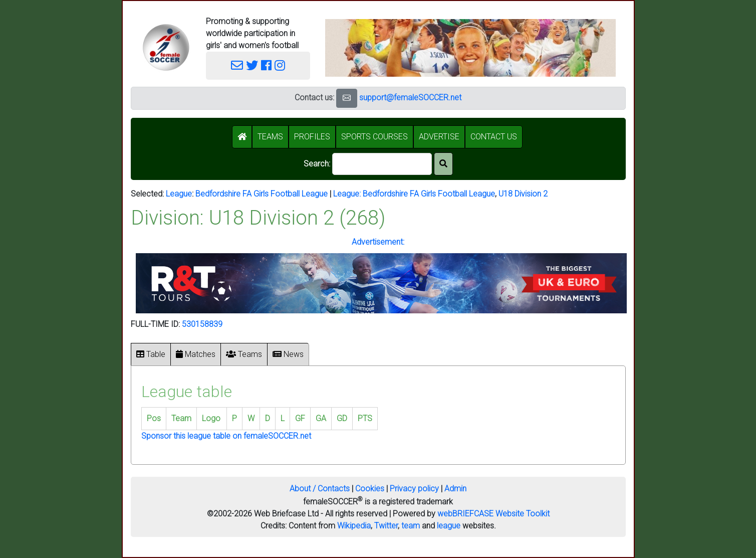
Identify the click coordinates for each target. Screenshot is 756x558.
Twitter (386, 526)
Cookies (370, 489)
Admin (455, 489)
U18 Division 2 (523, 194)
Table (151, 354)
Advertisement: (378, 242)
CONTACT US (494, 137)
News (288, 354)
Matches (196, 354)
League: (348, 194)
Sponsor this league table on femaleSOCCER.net (226, 436)
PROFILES (312, 137)
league (449, 526)
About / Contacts (320, 489)
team (411, 526)
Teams (244, 354)
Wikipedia (354, 526)
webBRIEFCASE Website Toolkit (493, 514)
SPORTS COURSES (374, 137)
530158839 (202, 324)
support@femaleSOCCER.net (410, 98)
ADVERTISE (439, 137)
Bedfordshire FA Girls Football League (262, 194)
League (179, 194)
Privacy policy (414, 489)
